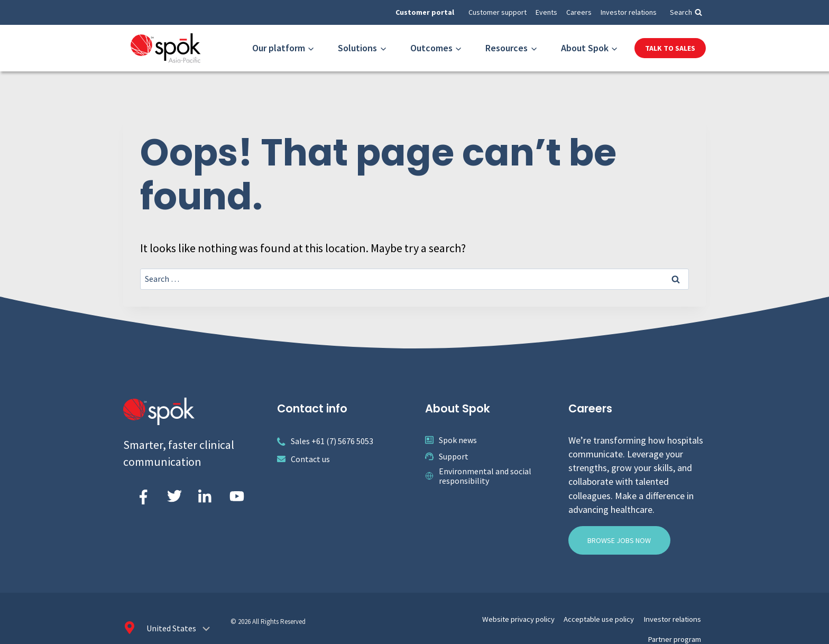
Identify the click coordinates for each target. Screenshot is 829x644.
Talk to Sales (670, 48)
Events (546, 12)
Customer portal (425, 12)
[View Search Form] (686, 12)
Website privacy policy (487, 617)
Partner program (678, 617)
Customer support (498, 12)
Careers (579, 12)
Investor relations (629, 12)
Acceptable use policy (558, 617)
